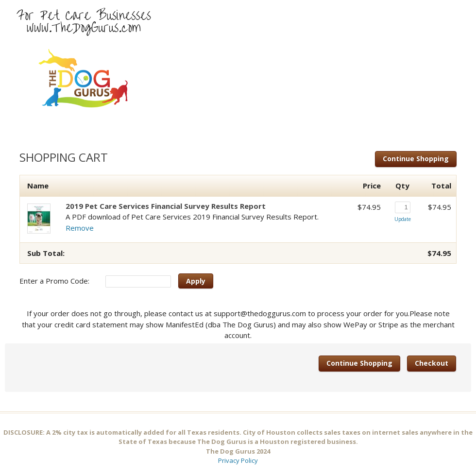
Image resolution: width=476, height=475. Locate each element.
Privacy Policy (238, 460)
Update (403, 219)
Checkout (432, 363)
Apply (196, 281)
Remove (80, 228)
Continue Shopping (416, 159)
